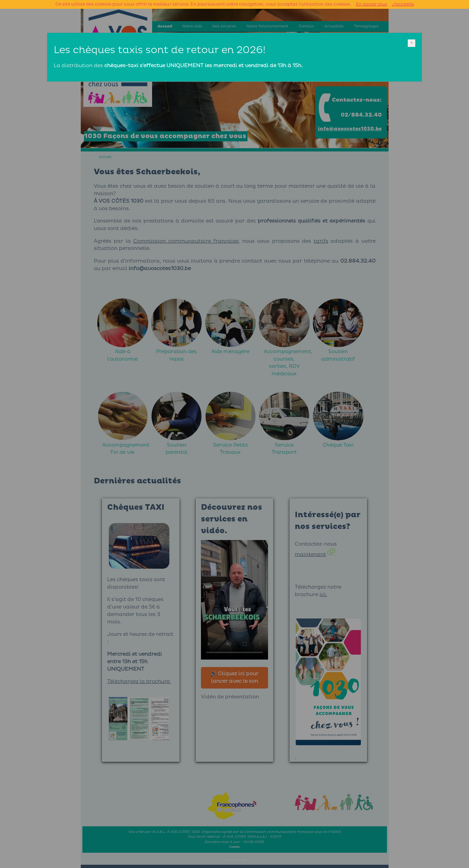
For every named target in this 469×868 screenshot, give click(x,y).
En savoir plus (372, 4)
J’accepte (403, 4)
